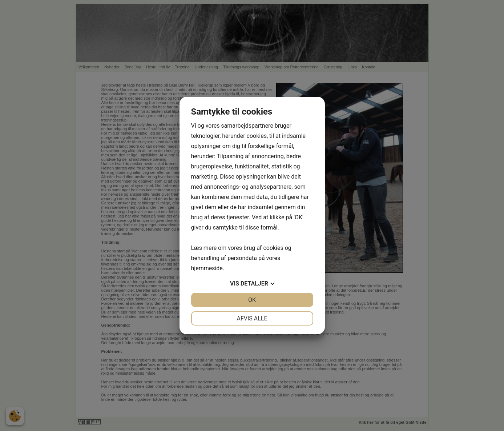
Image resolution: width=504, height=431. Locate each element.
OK (252, 300)
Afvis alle (252, 318)
